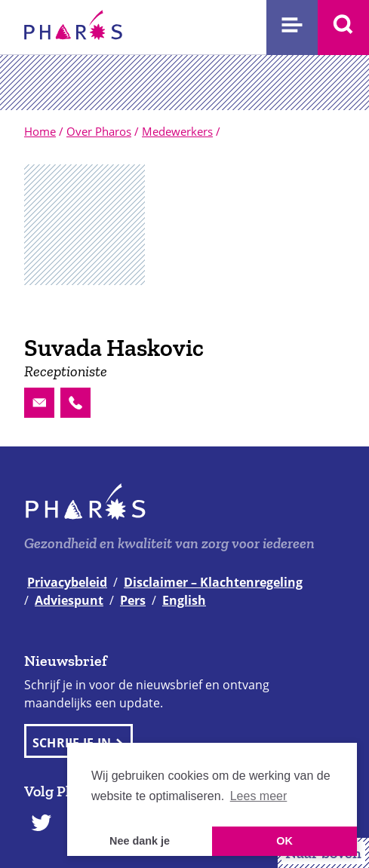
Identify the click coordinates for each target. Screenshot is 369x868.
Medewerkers (177, 131)
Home (40, 131)
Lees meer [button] (259, 796)
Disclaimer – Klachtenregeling (213, 582)
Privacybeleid (67, 582)
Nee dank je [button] (140, 841)
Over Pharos (99, 131)
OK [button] (284, 841)
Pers (133, 600)
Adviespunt (69, 600)
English (184, 600)
